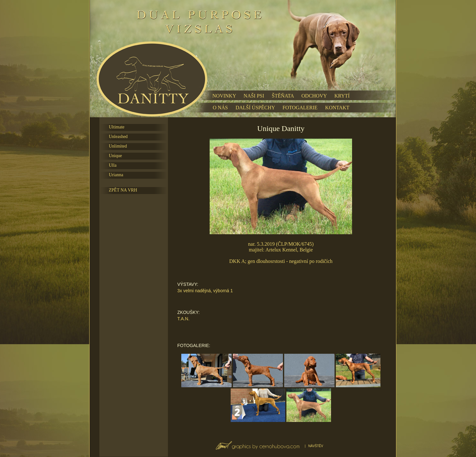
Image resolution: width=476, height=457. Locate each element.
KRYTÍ (342, 96)
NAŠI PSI (254, 96)
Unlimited (118, 146)
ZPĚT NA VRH (123, 190)
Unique (115, 156)
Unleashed (118, 137)
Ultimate (117, 127)
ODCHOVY (314, 96)
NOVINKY (224, 96)
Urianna (116, 175)
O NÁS (220, 108)
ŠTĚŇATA (283, 96)
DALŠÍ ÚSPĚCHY (255, 108)
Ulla (113, 165)
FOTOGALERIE (300, 108)
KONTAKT (337, 108)
